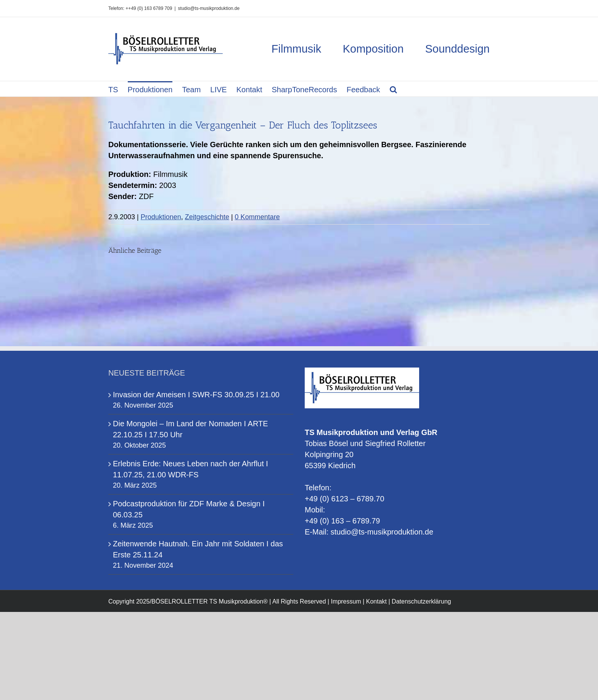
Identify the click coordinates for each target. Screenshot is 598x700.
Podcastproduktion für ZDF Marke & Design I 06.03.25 (189, 509)
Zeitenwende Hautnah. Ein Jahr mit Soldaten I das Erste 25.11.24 (198, 549)
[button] (393, 89)
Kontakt (376, 601)
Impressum (346, 601)
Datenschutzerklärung (421, 601)
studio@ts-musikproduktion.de (209, 8)
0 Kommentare (257, 217)
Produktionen (161, 217)
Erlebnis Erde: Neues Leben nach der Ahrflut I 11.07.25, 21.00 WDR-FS (190, 469)
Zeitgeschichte (207, 217)
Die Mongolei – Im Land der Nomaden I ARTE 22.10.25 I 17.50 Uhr (190, 429)
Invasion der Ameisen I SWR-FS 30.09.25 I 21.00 (196, 395)
